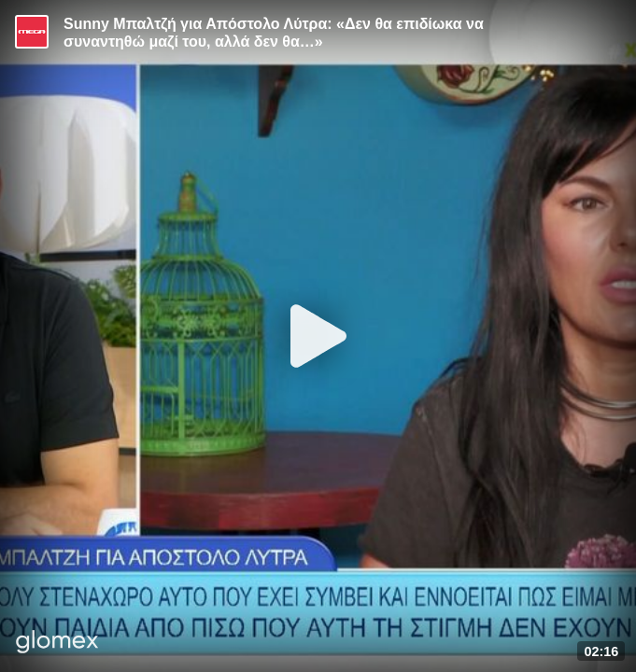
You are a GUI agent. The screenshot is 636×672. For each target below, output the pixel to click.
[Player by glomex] (57, 644)
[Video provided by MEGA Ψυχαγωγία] (32, 32)
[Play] (318, 336)
